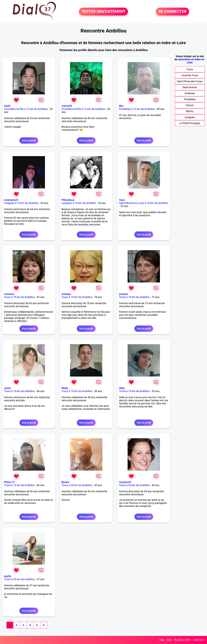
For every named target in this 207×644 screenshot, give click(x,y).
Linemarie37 (11, 200)
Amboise (190, 93)
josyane (123, 294)
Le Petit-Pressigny (190, 123)
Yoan (122, 200)
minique (66, 294)
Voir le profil (29, 141)
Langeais (190, 117)
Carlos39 (67, 106)
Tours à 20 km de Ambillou (77, 485)
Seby (122, 388)
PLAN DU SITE (182, 640)
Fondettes (190, 99)
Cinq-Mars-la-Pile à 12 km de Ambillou (26, 109)
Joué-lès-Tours (190, 75)
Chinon (190, 105)
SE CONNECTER (172, 12)
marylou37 (125, 482)
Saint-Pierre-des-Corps (190, 81)
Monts (190, 111)
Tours (190, 69)
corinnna (9, 294)
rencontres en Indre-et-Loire (192, 61)
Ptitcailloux (68, 200)
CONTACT (199, 640)
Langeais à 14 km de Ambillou (21, 203)
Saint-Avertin (190, 87)
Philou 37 (9, 482)
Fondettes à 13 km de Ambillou (137, 109)
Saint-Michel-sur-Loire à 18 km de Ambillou (144, 203)
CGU (169, 640)
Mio (121, 106)
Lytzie (7, 388)
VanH (7, 106)
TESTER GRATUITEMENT (103, 12)
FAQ (162, 640)
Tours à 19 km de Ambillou (19, 297)
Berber (65, 482)
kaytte (8, 576)
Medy (65, 388)
